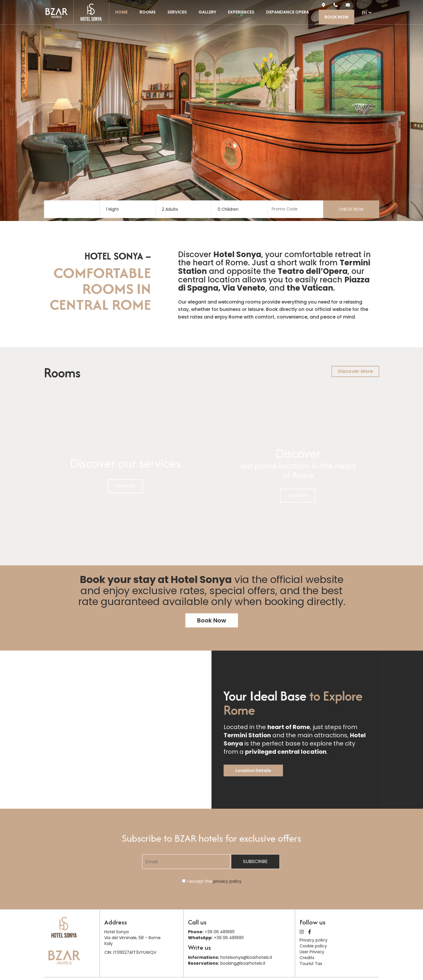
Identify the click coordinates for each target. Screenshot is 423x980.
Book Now (336, 17)
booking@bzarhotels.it (243, 963)
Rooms (148, 12)
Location (313, 495)
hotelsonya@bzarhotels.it (246, 957)
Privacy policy (314, 940)
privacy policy (227, 881)
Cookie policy (313, 946)
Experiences (241, 12)
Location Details (268, 770)
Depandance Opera (288, 12)
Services (177, 12)
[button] (10, 110)
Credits (307, 958)
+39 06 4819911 (220, 932)
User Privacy (312, 952)
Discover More (370, 371)
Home (121, 12)
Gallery (207, 12)
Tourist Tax (311, 964)
